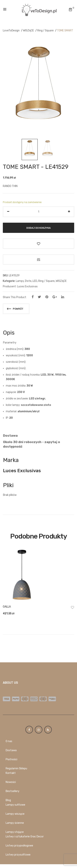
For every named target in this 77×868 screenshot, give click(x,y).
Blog (8, 800)
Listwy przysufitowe (18, 855)
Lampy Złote (24, 281)
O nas (9, 741)
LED (35, 281)
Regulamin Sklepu (16, 768)
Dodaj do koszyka (38, 228)
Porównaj (38, 260)
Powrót (15, 309)
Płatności (11, 759)
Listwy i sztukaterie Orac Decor (25, 837)
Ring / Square (45, 31)
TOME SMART (65, 31)
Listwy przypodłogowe (19, 846)
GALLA (7, 607)
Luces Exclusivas (27, 286)
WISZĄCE (28, 31)
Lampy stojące (15, 832)
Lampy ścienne (15, 823)
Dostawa (11, 750)
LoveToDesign (11, 31)
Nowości (11, 782)
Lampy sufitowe (15, 805)
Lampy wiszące (15, 814)
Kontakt (11, 773)
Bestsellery (13, 791)
